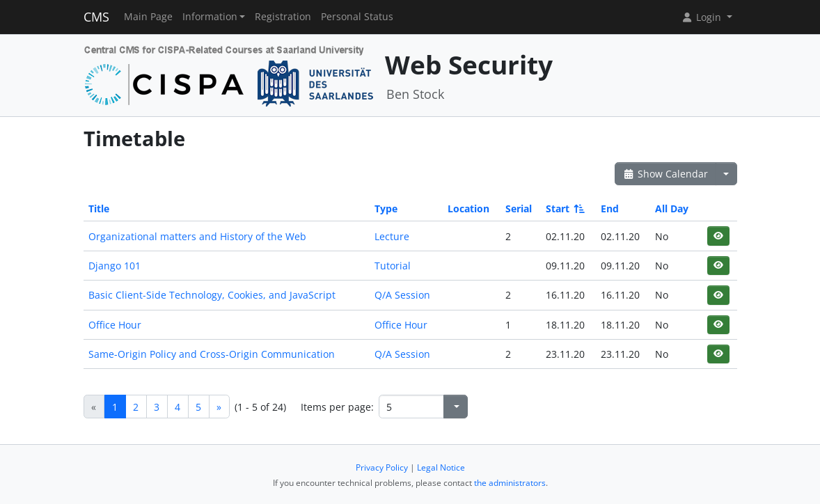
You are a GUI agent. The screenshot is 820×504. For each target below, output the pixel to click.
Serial (519, 208)
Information (210, 17)
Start (564, 208)
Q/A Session (402, 295)
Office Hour (115, 325)
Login (702, 17)
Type (386, 208)
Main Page (148, 17)
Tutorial (393, 266)
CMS (96, 17)
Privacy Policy (382, 467)
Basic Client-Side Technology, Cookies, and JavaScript (212, 295)
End (610, 208)
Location (468, 208)
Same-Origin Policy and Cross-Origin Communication (212, 354)
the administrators (510, 483)
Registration (283, 17)
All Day (672, 208)
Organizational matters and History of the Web (197, 236)
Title (99, 208)
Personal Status (357, 17)
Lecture (392, 236)
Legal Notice (441, 467)
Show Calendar (666, 174)
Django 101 (115, 266)
